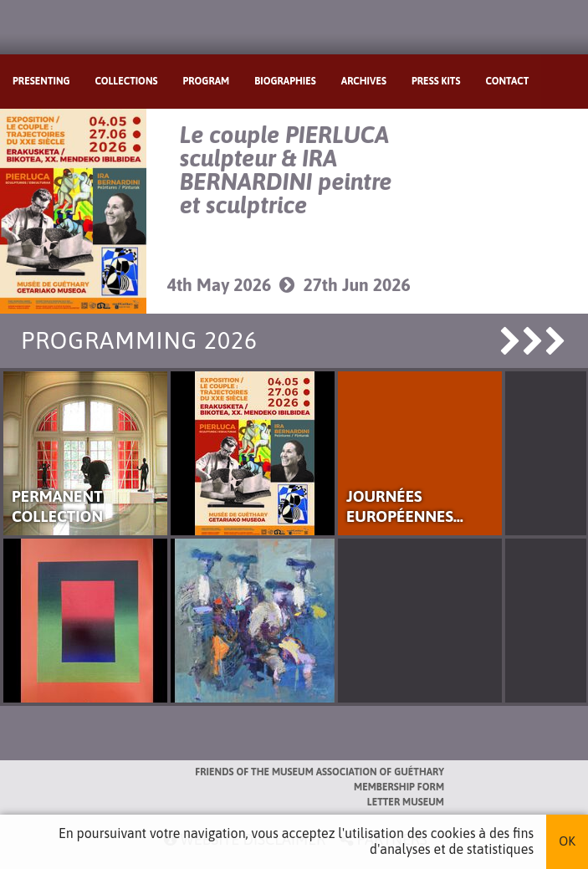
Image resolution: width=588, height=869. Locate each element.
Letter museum (406, 802)
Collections (127, 81)
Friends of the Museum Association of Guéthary (320, 772)
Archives (364, 81)
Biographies (285, 81)
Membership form (399, 787)
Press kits (436, 81)
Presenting (41, 81)
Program (207, 81)
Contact (507, 81)
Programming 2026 (139, 340)
